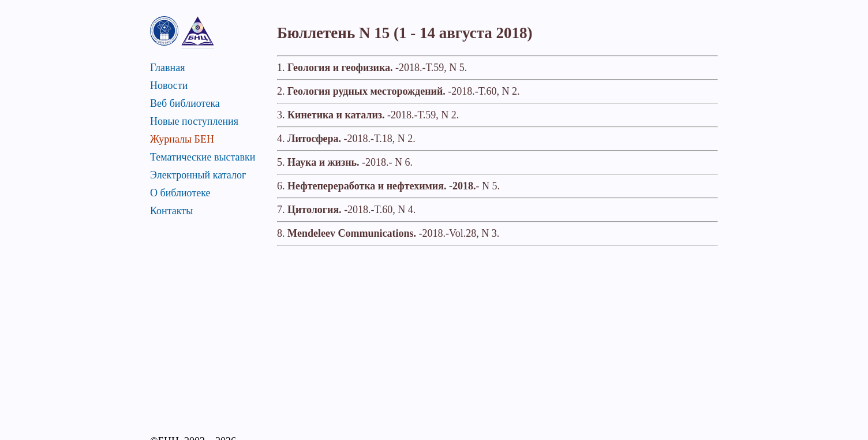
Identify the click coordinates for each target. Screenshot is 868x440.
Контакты (171, 211)
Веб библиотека (185, 103)
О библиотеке (180, 193)
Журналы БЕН (182, 139)
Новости (169, 85)
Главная (167, 68)
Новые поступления (194, 121)
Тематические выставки (203, 157)
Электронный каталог (198, 175)
